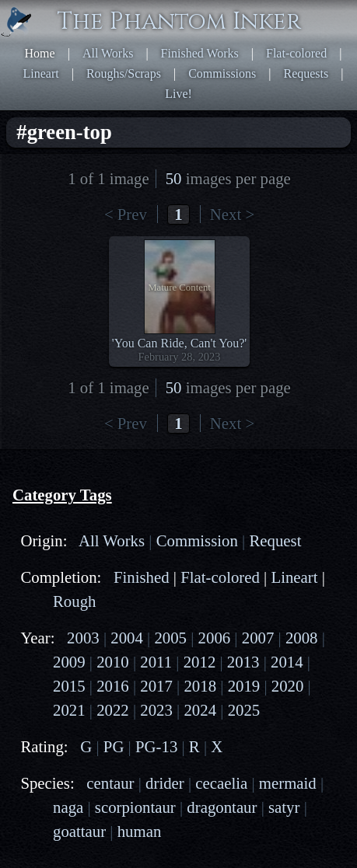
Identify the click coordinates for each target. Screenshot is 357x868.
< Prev (126, 214)
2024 (200, 710)
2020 (288, 686)
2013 (243, 662)
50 (174, 178)
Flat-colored (296, 53)
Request (275, 540)
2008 (302, 638)
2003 (83, 638)
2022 (113, 710)
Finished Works (200, 53)
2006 (215, 638)
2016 (113, 686)
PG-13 (156, 746)
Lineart (41, 73)
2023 (156, 710)
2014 (287, 662)
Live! (178, 94)
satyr (284, 807)
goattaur (79, 831)
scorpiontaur (135, 807)
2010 (113, 662)
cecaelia (221, 783)
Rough (74, 601)
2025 (244, 710)
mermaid (288, 783)
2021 (69, 710)
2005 (170, 638)
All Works (108, 53)
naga (68, 807)
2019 (244, 686)
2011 (156, 662)
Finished (142, 577)
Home (40, 53)
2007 (258, 638)
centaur (110, 783)
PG (114, 746)
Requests (306, 73)
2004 (127, 638)
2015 (69, 686)
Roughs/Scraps (124, 73)
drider (165, 783)
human (140, 831)
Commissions (222, 73)
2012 (200, 662)
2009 (69, 662)
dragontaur (222, 807)
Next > (232, 214)
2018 (200, 686)
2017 (156, 686)
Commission (197, 540)
